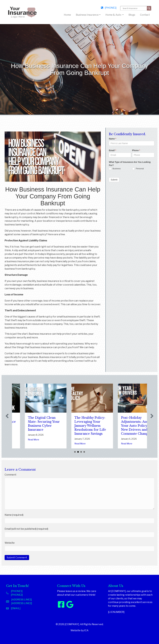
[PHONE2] (17, 595)
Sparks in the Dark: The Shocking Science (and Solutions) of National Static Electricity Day (27, 426)
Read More (16, 444)
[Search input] (134, 8)
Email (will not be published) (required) (26, 529)
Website (10, 543)
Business (115, 169)
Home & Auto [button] (114, 15)
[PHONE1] (109, 8)
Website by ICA (79, 630)
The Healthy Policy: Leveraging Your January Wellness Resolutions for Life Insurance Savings (119, 426)
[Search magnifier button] (149, 8)
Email (112, 150)
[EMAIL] (16, 608)
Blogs (132, 15)
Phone (136, 150)
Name (112, 139)
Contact (145, 15)
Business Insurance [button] (87, 15)
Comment (10, 475)
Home (68, 15)
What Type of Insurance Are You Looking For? (130, 164)
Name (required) (14, 515)
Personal (138, 169)
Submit (114, 180)
